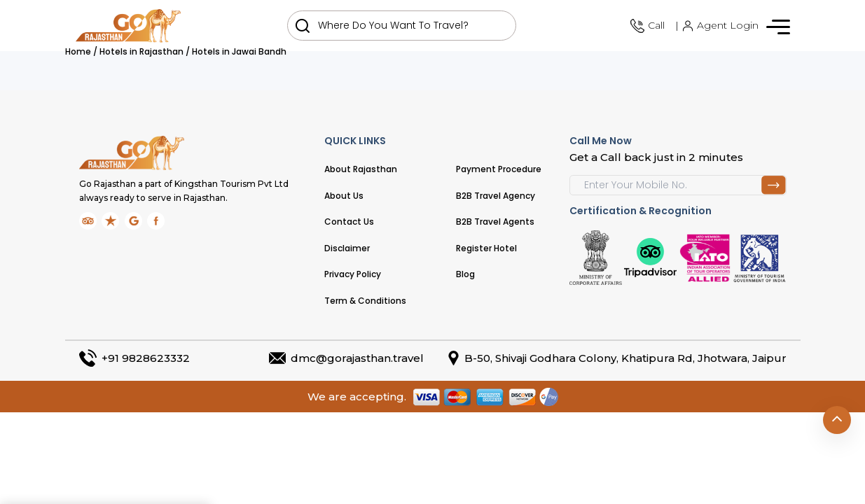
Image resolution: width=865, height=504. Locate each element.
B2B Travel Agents (495, 222)
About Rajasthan (361, 169)
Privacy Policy (353, 274)
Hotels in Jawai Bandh (239, 51)
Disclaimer (347, 248)
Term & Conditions (365, 301)
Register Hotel (486, 248)
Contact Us (349, 222)
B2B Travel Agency (496, 196)
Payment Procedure (499, 169)
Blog (465, 274)
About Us (344, 196)
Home (78, 51)
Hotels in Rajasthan (141, 51)
